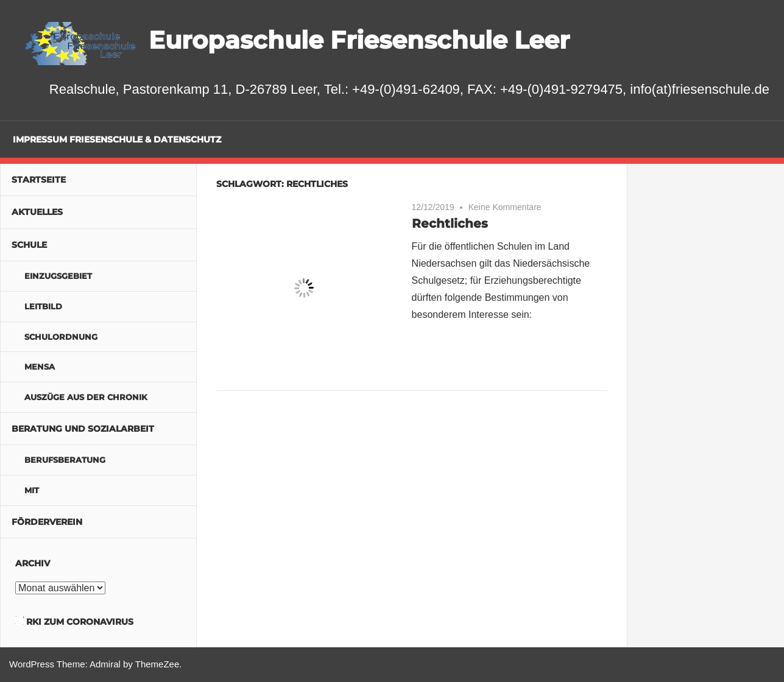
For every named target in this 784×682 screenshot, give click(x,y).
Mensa (40, 367)
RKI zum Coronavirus (80, 622)
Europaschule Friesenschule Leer (359, 40)
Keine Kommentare (505, 207)
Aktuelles (37, 212)
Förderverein (47, 522)
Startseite (39, 180)
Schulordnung (61, 337)
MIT (32, 490)
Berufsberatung (65, 460)
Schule (29, 245)
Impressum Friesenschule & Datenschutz (117, 139)
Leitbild (43, 306)
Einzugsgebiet (58, 276)
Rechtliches (450, 223)
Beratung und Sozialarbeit (83, 429)
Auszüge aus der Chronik (86, 397)
